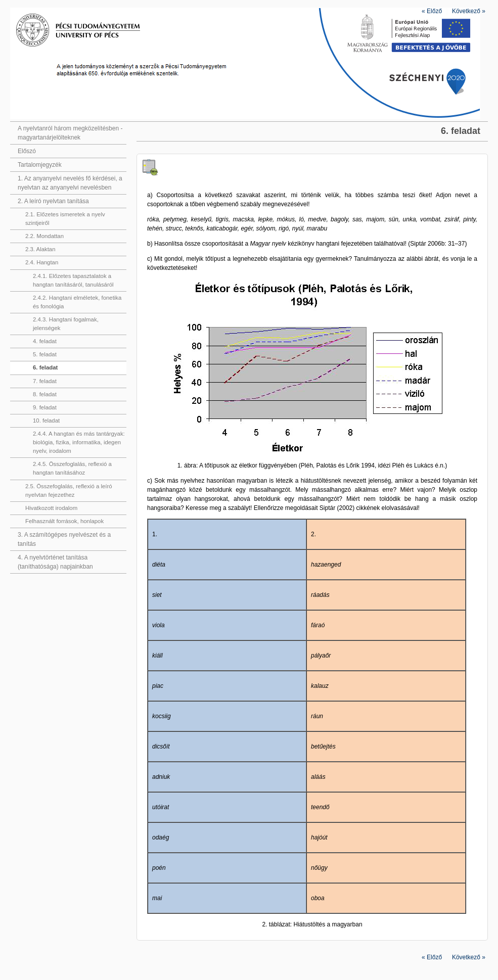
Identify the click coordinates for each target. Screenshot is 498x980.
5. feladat (45, 354)
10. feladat (46, 421)
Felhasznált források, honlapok (64, 521)
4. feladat (45, 341)
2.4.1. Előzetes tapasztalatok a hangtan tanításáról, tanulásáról (73, 280)
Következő (469, 11)
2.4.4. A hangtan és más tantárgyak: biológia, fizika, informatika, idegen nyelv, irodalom (79, 442)
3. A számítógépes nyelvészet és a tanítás (64, 539)
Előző (432, 11)
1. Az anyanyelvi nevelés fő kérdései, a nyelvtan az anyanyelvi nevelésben (70, 183)
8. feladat (45, 394)
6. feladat (45, 367)
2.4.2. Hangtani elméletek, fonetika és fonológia (77, 302)
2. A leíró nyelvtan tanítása (53, 201)
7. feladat (45, 381)
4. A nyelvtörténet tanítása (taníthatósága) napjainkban (55, 562)
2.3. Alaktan (40, 249)
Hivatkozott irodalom (51, 508)
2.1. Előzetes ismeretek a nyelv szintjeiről (65, 219)
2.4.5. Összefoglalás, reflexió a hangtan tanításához (72, 468)
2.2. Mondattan (44, 236)
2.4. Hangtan (42, 262)
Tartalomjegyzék (40, 165)
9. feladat (45, 407)
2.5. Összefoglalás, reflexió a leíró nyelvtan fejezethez (69, 491)
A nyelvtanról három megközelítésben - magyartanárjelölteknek (70, 133)
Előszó (27, 151)
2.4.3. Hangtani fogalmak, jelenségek (66, 324)
